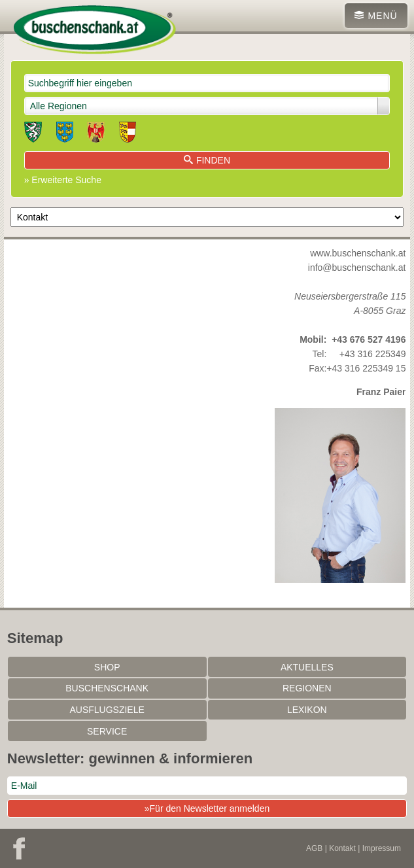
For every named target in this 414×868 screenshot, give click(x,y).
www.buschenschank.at (358, 253)
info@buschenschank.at (357, 268)
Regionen (307, 688)
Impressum (382, 848)
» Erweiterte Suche (63, 180)
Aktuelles (307, 667)
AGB (314, 848)
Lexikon (307, 710)
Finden (207, 160)
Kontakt (342, 848)
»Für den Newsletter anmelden (207, 808)
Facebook (19, 848)
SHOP (107, 667)
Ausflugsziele (107, 710)
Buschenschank (107, 688)
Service (107, 731)
